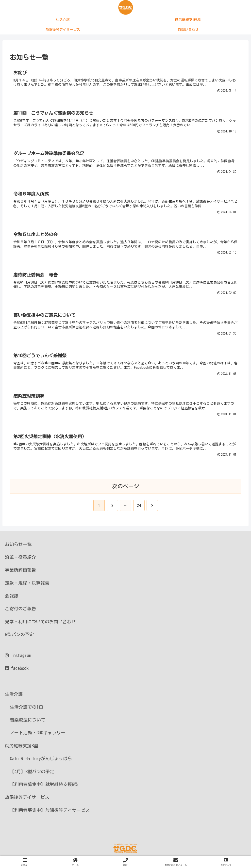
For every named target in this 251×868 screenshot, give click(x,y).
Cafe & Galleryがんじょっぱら (41, 760)
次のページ (126, 488)
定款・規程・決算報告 (27, 585)
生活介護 (14, 696)
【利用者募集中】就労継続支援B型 (44, 786)
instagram (18, 657)
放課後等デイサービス (27, 799)
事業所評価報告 (20, 572)
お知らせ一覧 (18, 546)
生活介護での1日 (26, 709)
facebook (17, 670)
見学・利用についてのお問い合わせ (40, 624)
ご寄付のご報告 (20, 611)
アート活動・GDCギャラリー (38, 735)
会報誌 (12, 598)
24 (139, 507)
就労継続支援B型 (22, 747)
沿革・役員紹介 (20, 559)
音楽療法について (28, 722)
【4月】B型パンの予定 (32, 773)
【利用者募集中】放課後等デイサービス (50, 812)
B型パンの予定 (19, 636)
